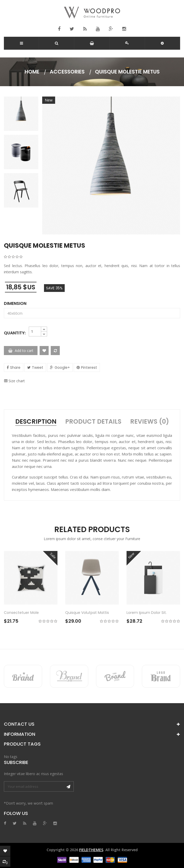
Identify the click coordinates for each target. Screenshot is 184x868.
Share (15, 367)
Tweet (38, 367)
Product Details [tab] (93, 421)
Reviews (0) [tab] (150, 421)
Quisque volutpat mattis (87, 613)
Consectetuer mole (21, 613)
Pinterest (89, 367)
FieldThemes (91, 850)
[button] (162, 43)
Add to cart (21, 351)
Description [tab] (36, 422)
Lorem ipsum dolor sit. (147, 613)
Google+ (62, 367)
